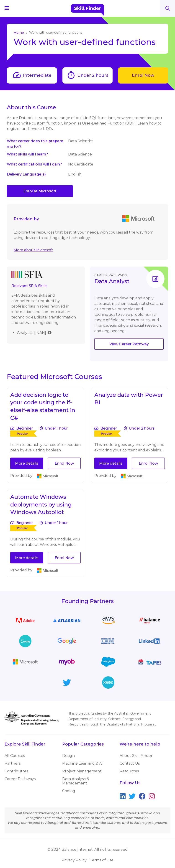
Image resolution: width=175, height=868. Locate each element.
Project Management (82, 771)
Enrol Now (143, 75)
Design (68, 756)
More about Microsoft (33, 250)
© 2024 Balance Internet (70, 849)
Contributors (16, 771)
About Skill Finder (136, 756)
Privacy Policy (74, 860)
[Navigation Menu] (9, 8)
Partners (13, 763)
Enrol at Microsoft (40, 191)
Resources (129, 771)
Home (19, 33)
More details (27, 463)
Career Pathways (20, 779)
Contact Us (130, 763)
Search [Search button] (168, 8)
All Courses (15, 756)
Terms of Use (102, 860)
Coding (69, 791)
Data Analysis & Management (76, 781)
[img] (50, 332)
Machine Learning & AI (82, 763)
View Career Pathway (129, 344)
